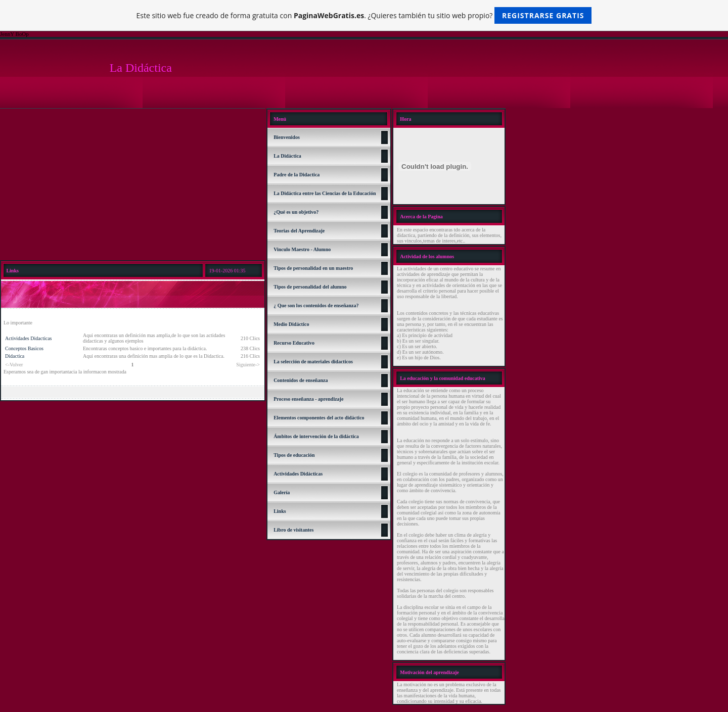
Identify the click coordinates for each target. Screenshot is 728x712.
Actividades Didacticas (28, 338)
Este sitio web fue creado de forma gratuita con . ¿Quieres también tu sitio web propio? (364, 15)
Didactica (15, 356)
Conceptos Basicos (24, 348)
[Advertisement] (133, 184)
